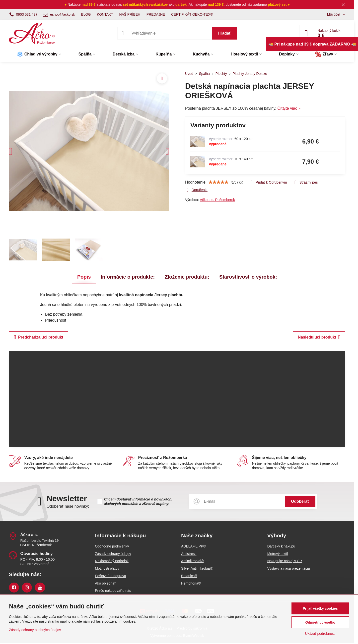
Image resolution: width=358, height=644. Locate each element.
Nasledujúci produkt (319, 337)
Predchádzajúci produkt (39, 337)
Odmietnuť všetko (320, 622)
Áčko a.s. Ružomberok (217, 200)
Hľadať (224, 33)
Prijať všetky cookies (320, 608)
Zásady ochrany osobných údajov (35, 630)
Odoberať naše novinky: (68, 506)
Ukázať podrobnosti (320, 634)
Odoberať (300, 501)
